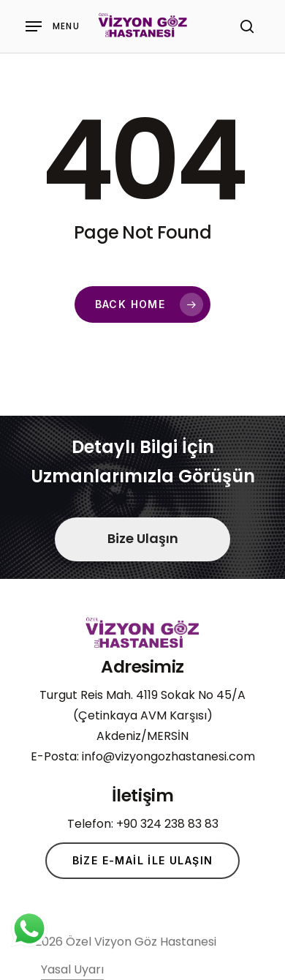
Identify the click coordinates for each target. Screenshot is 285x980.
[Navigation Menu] (53, 26)
